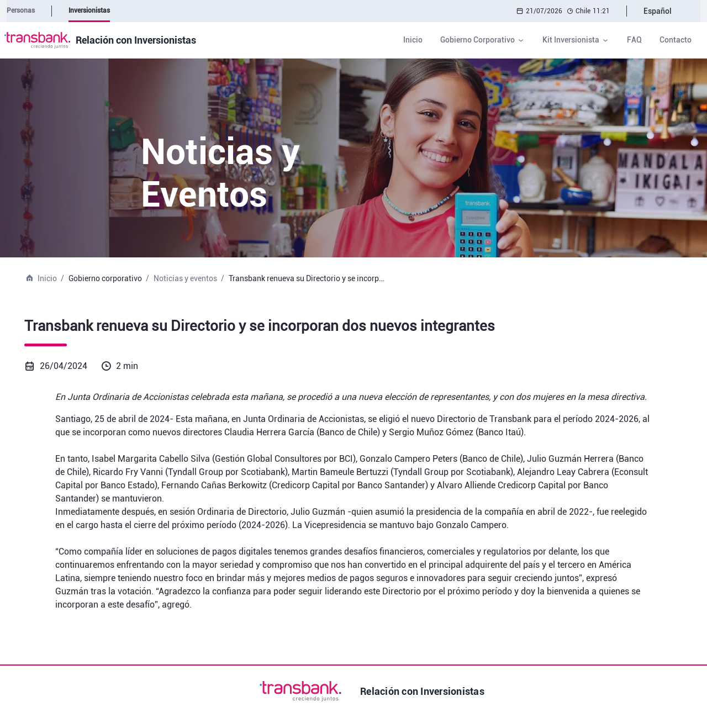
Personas (21, 10)
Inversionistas (89, 10)
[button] (482, 40)
